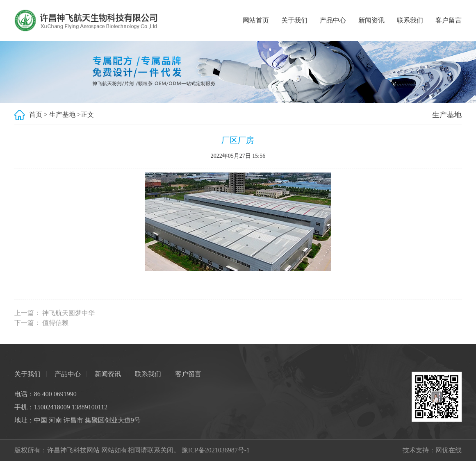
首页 (36, 115)
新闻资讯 (371, 20)
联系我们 (410, 20)
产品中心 (333, 20)
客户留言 (449, 20)
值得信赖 (55, 323)
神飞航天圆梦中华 (68, 313)
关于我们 (294, 20)
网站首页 (256, 20)
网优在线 (449, 450)
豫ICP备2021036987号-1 (216, 450)
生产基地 (62, 115)
